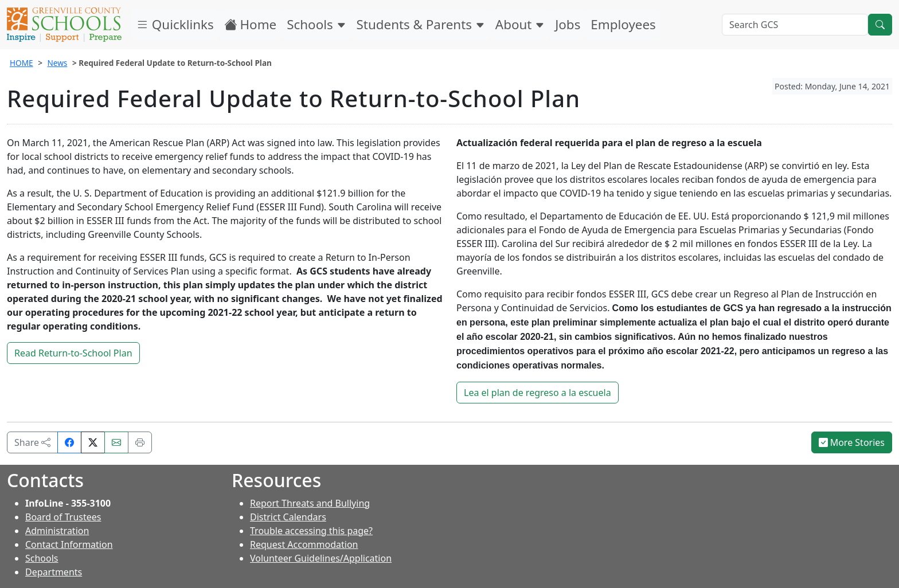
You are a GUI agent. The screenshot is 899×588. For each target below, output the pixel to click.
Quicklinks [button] (175, 24)
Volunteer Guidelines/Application (321, 558)
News (57, 63)
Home (251, 24)
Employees (623, 24)
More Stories (852, 442)
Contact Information (69, 544)
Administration (57, 531)
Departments (54, 572)
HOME (22, 63)
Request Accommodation (304, 544)
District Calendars (288, 517)
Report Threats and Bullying (310, 503)
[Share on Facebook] (69, 442)
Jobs (568, 24)
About (520, 24)
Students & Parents (421, 24)
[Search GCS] (795, 25)
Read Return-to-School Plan (73, 353)
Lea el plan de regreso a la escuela (538, 393)
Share (32, 442)
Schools (316, 24)
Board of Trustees (63, 517)
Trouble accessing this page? (311, 531)
